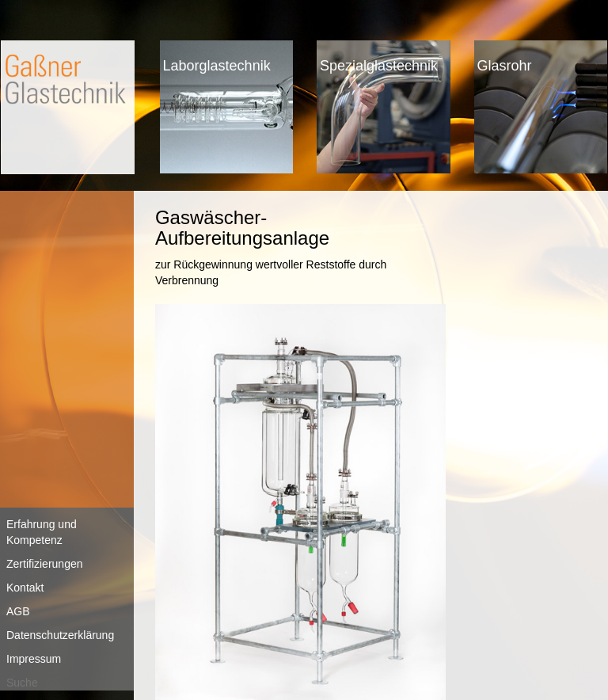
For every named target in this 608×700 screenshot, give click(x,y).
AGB (18, 611)
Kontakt (25, 588)
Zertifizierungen (45, 564)
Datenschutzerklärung (60, 635)
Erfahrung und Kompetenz (42, 532)
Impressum (34, 659)
